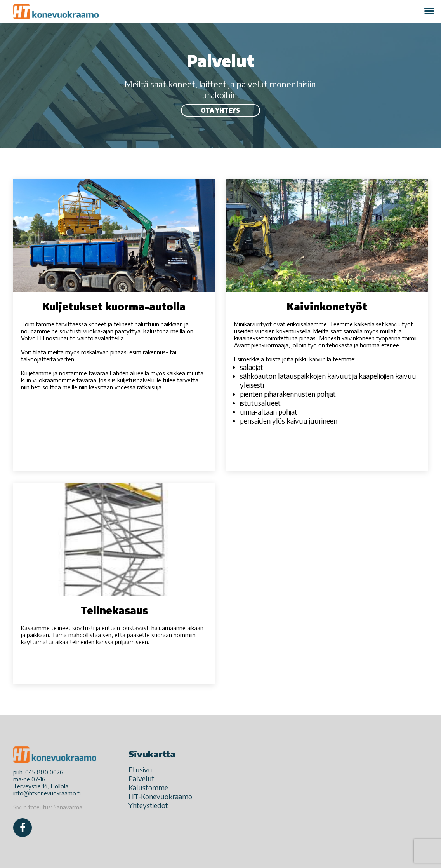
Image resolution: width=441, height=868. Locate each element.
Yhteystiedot (148, 805)
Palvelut (142, 778)
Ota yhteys (220, 110)
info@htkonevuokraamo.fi (47, 793)
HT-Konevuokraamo (160, 796)
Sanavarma (68, 807)
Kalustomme (148, 787)
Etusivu (140, 770)
